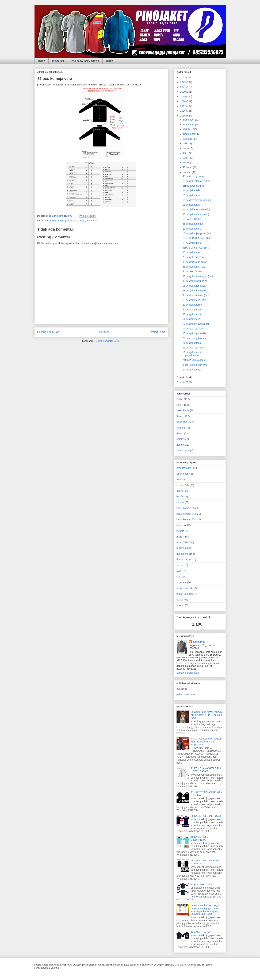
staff (179, 571)
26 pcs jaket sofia (192, 229)
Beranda (104, 332)
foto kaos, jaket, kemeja (85, 61)
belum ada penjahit (60, 221)
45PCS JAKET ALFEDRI (196, 248)
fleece (180, 491)
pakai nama (92, 221)
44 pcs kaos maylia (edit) (196, 295)
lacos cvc (182, 525)
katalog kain (183, 450)
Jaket (179, 405)
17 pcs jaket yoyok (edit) (196, 324)
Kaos (179, 416)
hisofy (180, 497)
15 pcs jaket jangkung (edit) (197, 233)
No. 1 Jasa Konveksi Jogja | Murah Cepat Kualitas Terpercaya (206, 742)
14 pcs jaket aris (191, 319)
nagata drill (183, 554)
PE (178, 479)
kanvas (180, 502)
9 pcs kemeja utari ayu (195, 365)
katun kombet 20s (186, 508)
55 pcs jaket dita (191, 252)
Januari (188, 172)
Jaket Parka (183, 410)
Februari (188, 167)
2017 (183, 106)
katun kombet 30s (186, 519)
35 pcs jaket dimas (193, 224)
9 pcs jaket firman (192, 271)
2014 (183, 377)
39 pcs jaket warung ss (195, 281)
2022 (183, 82)
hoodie (180, 445)
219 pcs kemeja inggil (194, 360)
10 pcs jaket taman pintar (196, 181)
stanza (180, 577)
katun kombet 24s (186, 514)
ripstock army (184, 560)
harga (110, 61)
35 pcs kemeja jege (193, 348)
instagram (58, 61)
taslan (180, 600)
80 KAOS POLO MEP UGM (206, 816)
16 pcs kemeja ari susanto (197, 200)
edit (179, 689)
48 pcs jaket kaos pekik (195, 291)
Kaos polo (182, 422)
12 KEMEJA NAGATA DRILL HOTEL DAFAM (206, 770)
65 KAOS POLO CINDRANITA (200, 838)
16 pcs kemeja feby (193, 329)
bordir (73, 221)
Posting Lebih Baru (49, 332)
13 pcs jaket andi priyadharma (192, 354)
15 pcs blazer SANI (201, 884)
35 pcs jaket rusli (192, 314)
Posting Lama (157, 332)
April (186, 158)
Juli (185, 144)
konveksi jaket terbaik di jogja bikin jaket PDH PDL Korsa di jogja (207, 715)
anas (47, 221)
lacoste (180, 531)
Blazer (180, 399)
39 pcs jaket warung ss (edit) (198, 276)
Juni (186, 148)
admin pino (199, 642)
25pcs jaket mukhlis (193, 186)
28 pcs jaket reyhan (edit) (196, 209)
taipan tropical (184, 594)
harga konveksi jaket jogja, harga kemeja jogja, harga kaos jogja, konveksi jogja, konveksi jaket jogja (205, 910)
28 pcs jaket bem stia (194, 267)
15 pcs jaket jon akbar (194, 286)
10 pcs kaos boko (192, 243)
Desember (189, 120)
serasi (180, 565)
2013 (183, 382)
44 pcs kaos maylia (193, 310)
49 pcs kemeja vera (193, 176)
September (189, 134)
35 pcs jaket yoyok (192, 370)
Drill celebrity (183, 474)
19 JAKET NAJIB (192, 219)
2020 (183, 92)
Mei (185, 153)
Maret (187, 163)
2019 (183, 96)
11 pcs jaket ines (192, 343)
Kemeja (81, 221)
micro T (181, 537)
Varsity (180, 439)
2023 (183, 77)
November (189, 125)
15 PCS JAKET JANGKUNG (198, 238)
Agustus (188, 139)
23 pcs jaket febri (192, 190)
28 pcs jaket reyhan (193, 257)
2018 (183, 101)
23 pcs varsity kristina (194, 338)
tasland (180, 605)
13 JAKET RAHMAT (202, 932)
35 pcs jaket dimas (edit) (196, 214)
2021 (183, 87)
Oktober (188, 129)
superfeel (182, 582)
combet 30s (183, 485)
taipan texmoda (185, 588)
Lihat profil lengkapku (188, 673)
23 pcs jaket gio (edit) (194, 333)
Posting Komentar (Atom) (108, 341)
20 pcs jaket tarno (192, 305)
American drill (184, 468)
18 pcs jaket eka (191, 195)
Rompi (180, 433)
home (42, 61)
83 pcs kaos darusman (195, 262)
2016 (183, 111)
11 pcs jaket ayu (191, 205)
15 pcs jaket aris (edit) (194, 300)
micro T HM (183, 542)
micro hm (182, 548)
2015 (183, 116)
